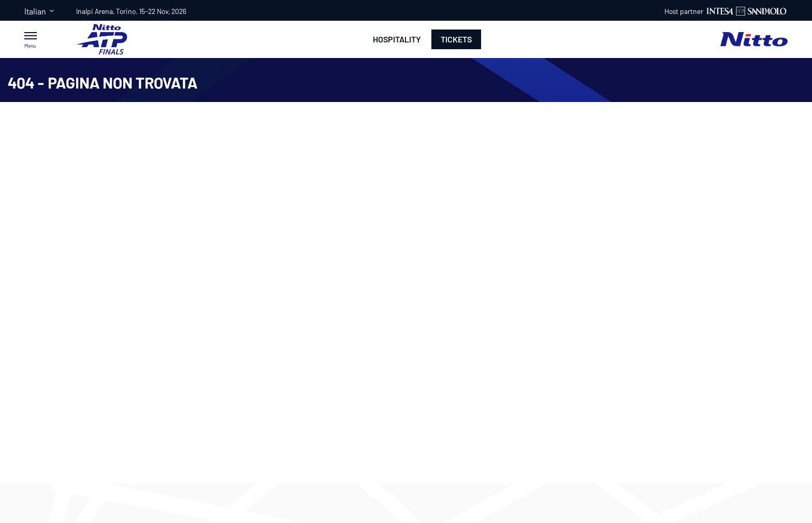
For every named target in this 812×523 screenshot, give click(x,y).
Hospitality (397, 39)
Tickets (456, 39)
